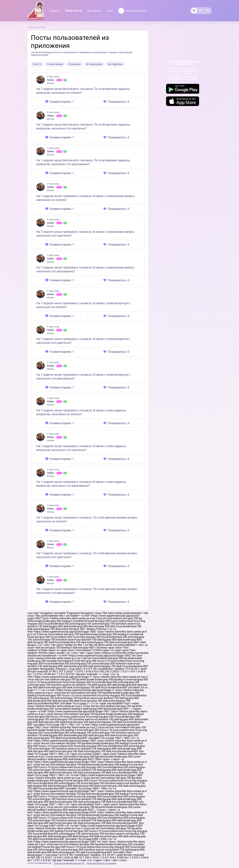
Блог (110, 11)
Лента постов (73, 11)
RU (194, 11)
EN (208, 11)
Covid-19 (37, 64)
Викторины (94, 11)
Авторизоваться (132, 11)
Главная (54, 11)
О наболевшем (55, 64)
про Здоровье (115, 64)
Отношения (74, 64)
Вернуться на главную (38, 27)
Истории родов (94, 64)
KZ (201, 11)
